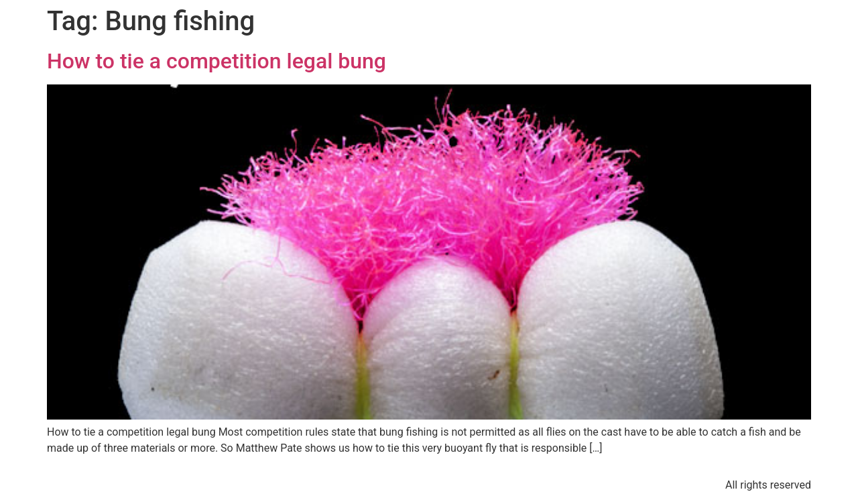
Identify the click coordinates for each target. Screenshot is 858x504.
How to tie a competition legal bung (217, 61)
